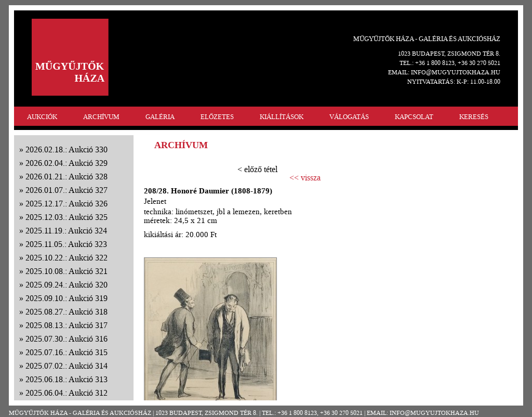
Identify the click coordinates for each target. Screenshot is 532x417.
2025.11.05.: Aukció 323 (66, 244)
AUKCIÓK (42, 117)
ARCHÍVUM (101, 117)
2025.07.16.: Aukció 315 (66, 352)
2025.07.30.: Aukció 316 (66, 339)
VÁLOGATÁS (349, 117)
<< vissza (305, 178)
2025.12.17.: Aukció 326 (66, 204)
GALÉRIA (160, 117)
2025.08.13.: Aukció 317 (66, 325)
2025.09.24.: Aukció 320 (66, 285)
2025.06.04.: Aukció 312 (66, 393)
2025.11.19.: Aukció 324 (66, 231)
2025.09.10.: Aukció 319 (66, 298)
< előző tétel (257, 169)
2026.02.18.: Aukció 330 (66, 149)
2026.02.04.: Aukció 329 (66, 163)
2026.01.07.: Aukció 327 (66, 190)
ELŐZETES (217, 117)
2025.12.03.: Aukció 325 (66, 217)
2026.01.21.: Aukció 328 (66, 177)
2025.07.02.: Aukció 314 (66, 366)
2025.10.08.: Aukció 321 (66, 271)
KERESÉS (474, 117)
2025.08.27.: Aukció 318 (66, 312)
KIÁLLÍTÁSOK (282, 117)
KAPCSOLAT (414, 117)
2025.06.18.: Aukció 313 (66, 379)
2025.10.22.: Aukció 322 (66, 258)
